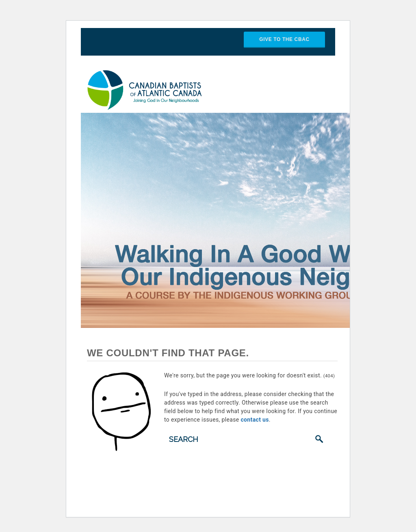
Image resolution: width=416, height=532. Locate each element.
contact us (255, 420)
